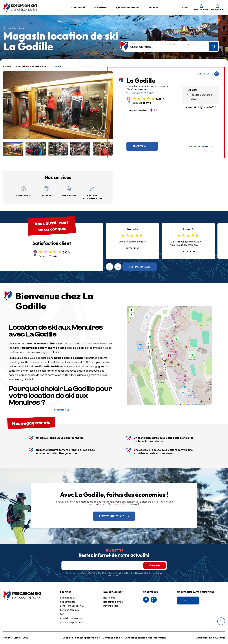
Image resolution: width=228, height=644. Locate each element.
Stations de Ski (68, 598)
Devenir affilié (111, 606)
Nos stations (22, 67)
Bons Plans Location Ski (72, 606)
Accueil (7, 67)
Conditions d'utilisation (141, 573)
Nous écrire (109, 598)
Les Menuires (39, 67)
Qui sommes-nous (128, 8)
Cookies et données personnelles (81, 638)
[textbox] (146, 47)
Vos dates (171, 43)
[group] (58, 105)
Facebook (146, 600)
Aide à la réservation (71, 618)
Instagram (154, 600)
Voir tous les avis (140, 267)
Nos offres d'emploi (114, 602)
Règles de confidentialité (113, 573)
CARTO (209, 404)
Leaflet (186, 404)
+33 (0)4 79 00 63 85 (142, 93)
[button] (95, 131)
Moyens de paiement (72, 622)
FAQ (62, 614)
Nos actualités (68, 602)
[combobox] (146, 47)
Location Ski (77, 8)
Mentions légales (112, 638)
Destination (134, 44)
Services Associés (69, 610)
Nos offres (100, 8)
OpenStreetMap (195, 404)
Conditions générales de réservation (145, 638)
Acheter (153, 8)
